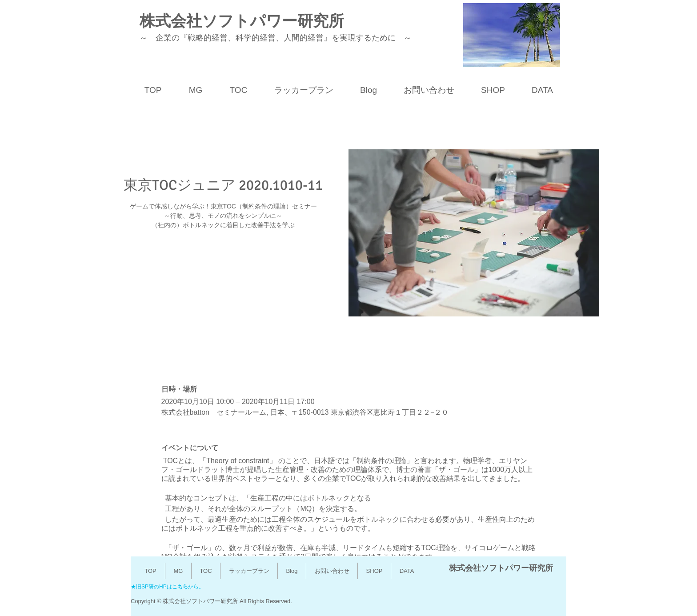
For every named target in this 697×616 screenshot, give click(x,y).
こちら (180, 587)
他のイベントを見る (223, 274)
